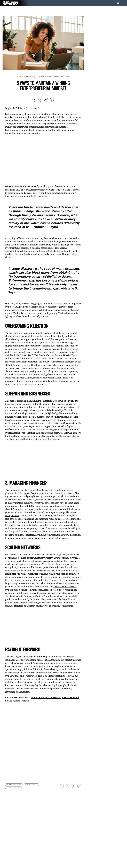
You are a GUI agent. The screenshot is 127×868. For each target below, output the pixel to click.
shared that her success (65, 587)
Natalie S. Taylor (71, 190)
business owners (13, 786)
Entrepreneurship (26, 77)
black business (31, 783)
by (44, 77)
